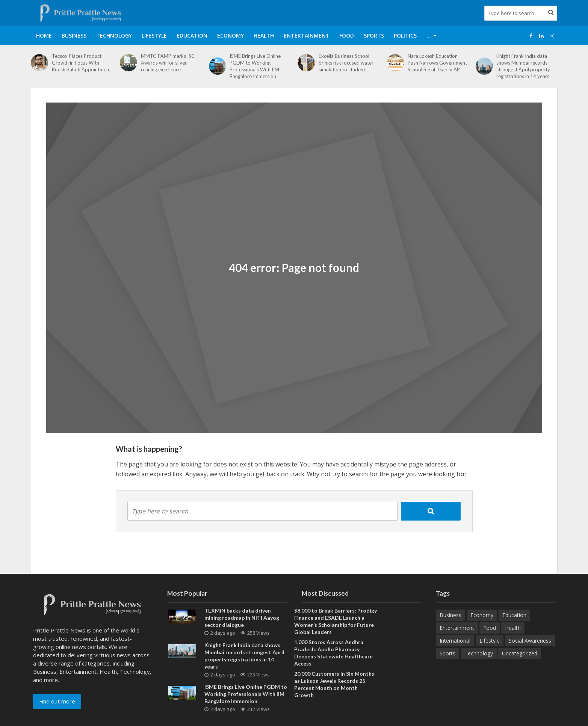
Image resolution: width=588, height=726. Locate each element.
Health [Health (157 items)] (513, 628)
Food (347, 35)
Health (264, 35)
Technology (114, 35)
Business (74, 35)
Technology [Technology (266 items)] (479, 653)
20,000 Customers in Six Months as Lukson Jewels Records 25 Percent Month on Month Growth (334, 684)
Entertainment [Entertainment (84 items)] (457, 628)
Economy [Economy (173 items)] (482, 615)
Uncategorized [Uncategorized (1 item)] (520, 653)
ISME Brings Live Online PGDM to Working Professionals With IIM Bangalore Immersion (255, 66)
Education (192, 35)
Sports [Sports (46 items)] (447, 653)
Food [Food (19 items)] (490, 628)
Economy (231, 35)
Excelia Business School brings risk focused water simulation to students (346, 63)
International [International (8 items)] (455, 641)
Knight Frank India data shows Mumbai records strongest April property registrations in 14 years (523, 66)
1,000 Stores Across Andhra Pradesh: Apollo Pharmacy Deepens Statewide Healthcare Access (333, 653)
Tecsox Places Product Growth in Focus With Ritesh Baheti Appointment (81, 63)
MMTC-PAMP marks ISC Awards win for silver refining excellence (168, 63)
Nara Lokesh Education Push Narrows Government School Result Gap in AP (437, 63)
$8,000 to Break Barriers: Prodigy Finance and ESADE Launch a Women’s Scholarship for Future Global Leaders (336, 621)
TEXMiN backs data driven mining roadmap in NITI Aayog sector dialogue (242, 618)
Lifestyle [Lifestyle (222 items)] (490, 641)
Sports (374, 35)
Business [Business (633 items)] (450, 615)
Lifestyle (154, 35)
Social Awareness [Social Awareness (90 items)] (530, 641)
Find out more (57, 701)
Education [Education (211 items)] (514, 615)
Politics (405, 35)
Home (44, 35)
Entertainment (307, 35)
